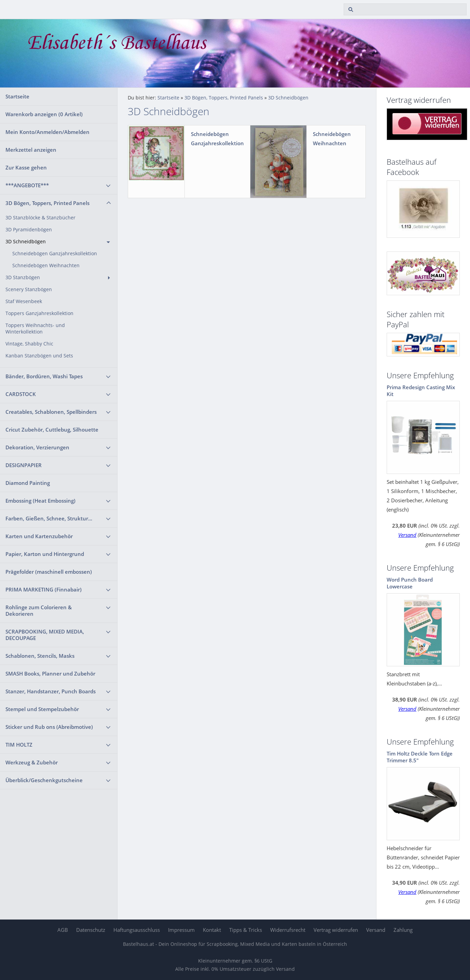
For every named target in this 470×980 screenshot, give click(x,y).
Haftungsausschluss (137, 930)
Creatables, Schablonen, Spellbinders (51, 412)
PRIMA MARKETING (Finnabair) (44, 589)
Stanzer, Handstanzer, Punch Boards (51, 691)
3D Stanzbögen (23, 277)
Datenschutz (91, 930)
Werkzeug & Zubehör (32, 762)
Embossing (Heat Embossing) (40, 501)
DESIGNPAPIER (24, 465)
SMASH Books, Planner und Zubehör (50, 673)
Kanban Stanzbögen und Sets (39, 356)
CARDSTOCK (21, 394)
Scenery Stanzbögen (29, 289)
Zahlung (403, 930)
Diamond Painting (28, 483)
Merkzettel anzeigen (31, 150)
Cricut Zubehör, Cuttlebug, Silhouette (52, 430)
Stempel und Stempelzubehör (42, 709)
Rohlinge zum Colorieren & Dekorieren (39, 610)
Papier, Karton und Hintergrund (45, 554)
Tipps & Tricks (246, 930)
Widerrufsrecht (288, 930)
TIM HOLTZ (19, 745)
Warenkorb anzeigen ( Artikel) (44, 114)
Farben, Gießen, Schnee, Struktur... (49, 518)
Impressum (181, 930)
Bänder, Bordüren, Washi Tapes (44, 376)
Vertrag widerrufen (336, 930)
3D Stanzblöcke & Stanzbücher (40, 218)
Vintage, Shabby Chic (29, 344)
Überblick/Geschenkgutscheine (44, 780)
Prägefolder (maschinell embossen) (49, 572)
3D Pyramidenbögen (29, 230)
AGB (63, 930)
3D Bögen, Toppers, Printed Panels (47, 203)
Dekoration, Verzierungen (37, 447)
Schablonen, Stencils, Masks (40, 656)
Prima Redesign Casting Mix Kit (421, 391)
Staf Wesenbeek (24, 301)
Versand (407, 535)
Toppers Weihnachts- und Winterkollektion (35, 329)
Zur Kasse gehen (26, 167)
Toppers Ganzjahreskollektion (39, 313)
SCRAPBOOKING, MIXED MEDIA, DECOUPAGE (45, 635)
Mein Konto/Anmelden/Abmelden (47, 132)
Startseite (17, 96)
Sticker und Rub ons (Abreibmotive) (49, 727)
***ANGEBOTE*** (27, 185)
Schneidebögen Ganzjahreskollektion (55, 254)
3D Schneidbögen (26, 242)
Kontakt (212, 930)
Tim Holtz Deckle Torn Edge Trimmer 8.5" (420, 757)
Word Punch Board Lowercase (410, 583)
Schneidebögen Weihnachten (46, 266)
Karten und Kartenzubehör (39, 536)
